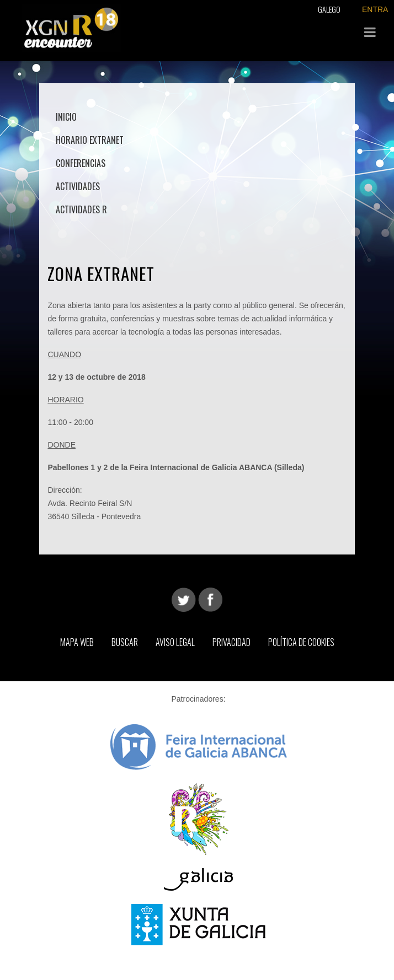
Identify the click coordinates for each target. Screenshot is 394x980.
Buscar (125, 642)
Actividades (78, 186)
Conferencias (81, 163)
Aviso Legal (175, 642)
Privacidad (231, 642)
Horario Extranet (90, 140)
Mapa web (77, 642)
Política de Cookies (301, 642)
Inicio (66, 117)
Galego (329, 9)
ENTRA (375, 9)
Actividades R (81, 209)
